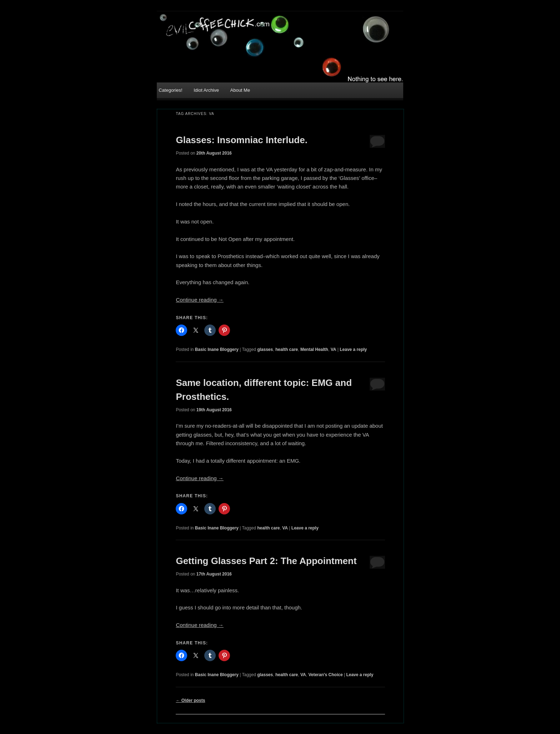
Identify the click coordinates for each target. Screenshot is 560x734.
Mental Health (314, 350)
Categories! (170, 90)
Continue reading (199, 300)
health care (287, 350)
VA (334, 350)
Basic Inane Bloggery (217, 350)
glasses (265, 350)
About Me (240, 90)
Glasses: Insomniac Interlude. (241, 140)
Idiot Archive (206, 90)
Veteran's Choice (325, 675)
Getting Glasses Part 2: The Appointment (266, 561)
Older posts (190, 700)
